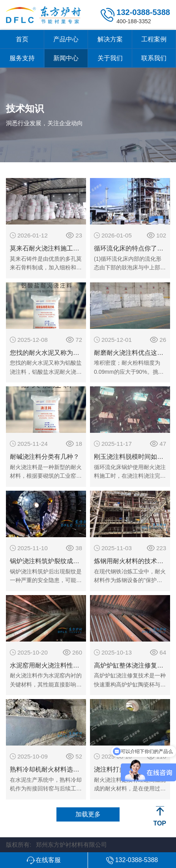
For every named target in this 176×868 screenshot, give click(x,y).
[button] (44, 860)
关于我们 (110, 58)
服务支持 (22, 58)
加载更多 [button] (88, 814)
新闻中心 (66, 58)
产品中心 (66, 39)
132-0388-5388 (143, 12)
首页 (22, 39)
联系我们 (154, 58)
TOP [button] (160, 823)
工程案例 (154, 39)
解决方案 (110, 39)
